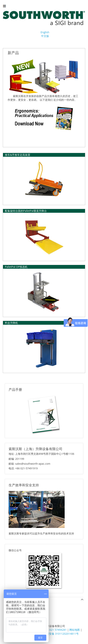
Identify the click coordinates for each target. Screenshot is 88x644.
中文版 (45, 36)
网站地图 (75, 630)
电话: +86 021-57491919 (23, 468)
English (45, 32)
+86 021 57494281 (55, 630)
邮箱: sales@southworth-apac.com (29, 464)
